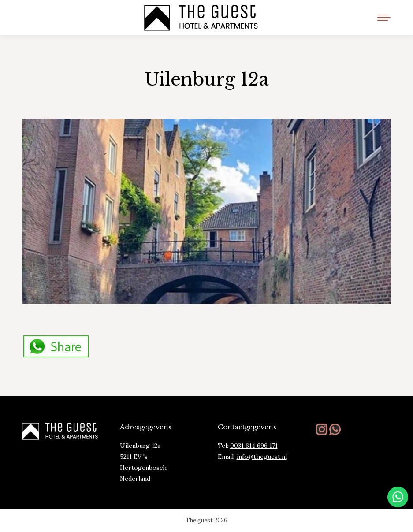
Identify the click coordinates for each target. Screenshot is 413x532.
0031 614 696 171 (254, 446)
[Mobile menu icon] (384, 18)
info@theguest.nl (262, 457)
